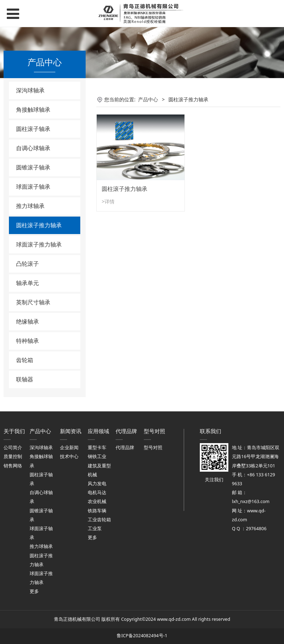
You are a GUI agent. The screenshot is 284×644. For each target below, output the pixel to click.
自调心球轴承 (33, 148)
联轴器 (25, 379)
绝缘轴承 (27, 321)
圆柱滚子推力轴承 (39, 225)
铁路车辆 (97, 511)
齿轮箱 (25, 360)
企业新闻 (69, 448)
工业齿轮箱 (99, 520)
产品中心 (148, 99)
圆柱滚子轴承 (33, 129)
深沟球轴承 (30, 90)
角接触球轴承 (33, 110)
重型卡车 (97, 448)
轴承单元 (27, 283)
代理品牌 (125, 448)
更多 (34, 591)
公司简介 (13, 448)
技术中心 (69, 457)
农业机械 (97, 501)
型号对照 (153, 448)
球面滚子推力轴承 (39, 244)
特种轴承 (27, 341)
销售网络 (13, 466)
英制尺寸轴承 (33, 302)
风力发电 (97, 484)
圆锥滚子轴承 (33, 167)
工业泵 (95, 529)
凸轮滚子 (27, 264)
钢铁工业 (97, 457)
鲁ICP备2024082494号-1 (142, 636)
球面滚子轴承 (33, 187)
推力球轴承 (30, 206)
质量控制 (13, 457)
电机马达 (97, 493)
